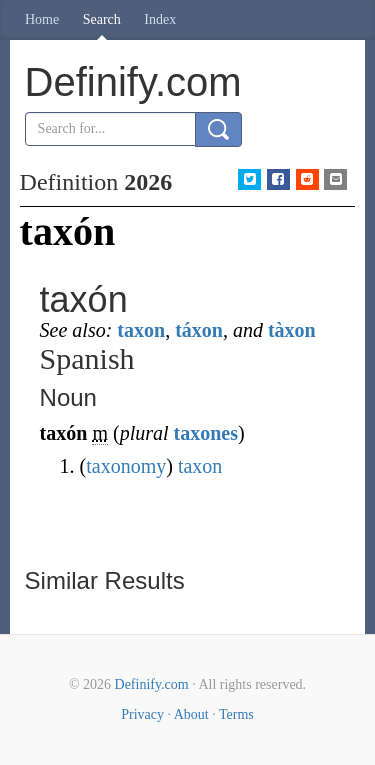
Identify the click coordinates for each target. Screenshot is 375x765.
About (191, 714)
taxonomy (126, 466)
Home (42, 19)
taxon (141, 330)
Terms (236, 714)
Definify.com (152, 684)
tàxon (292, 330)
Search (102, 19)
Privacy (142, 714)
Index (160, 19)
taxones (206, 433)
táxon (199, 330)
